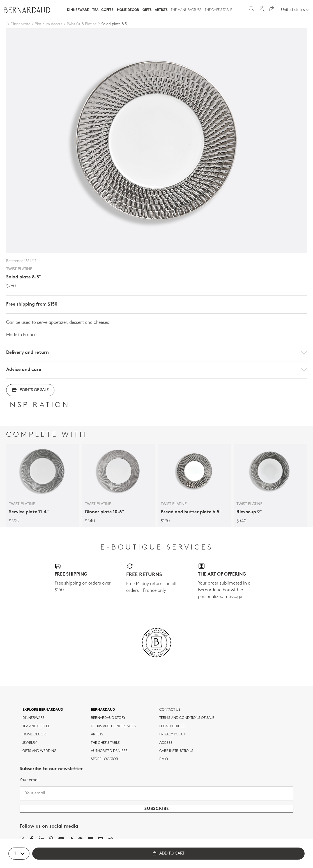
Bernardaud (103, 710)
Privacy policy (172, 735)
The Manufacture (186, 10)
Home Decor (128, 10)
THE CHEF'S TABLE (105, 743)
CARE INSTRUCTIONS (176, 751)
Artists (161, 10)
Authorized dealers (109, 751)
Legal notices (172, 726)
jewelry (30, 743)
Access (166, 743)
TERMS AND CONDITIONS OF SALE (187, 718)
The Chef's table (218, 10)
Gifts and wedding (39, 751)
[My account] (262, 9)
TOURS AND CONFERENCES (113, 726)
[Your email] (156, 793)
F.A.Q (164, 759)
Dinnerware (78, 10)
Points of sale (30, 390)
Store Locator (104, 759)
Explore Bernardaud (43, 710)
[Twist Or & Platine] (80, 24)
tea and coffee (36, 726)
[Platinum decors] (46, 24)
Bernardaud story (108, 718)
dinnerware (34, 718)
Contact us (170, 710)
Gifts (147, 10)
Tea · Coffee (103, 10)
